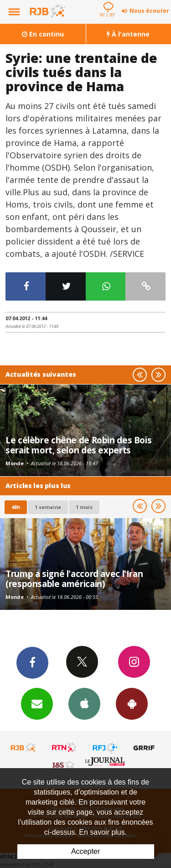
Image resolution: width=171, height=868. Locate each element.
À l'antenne (128, 34)
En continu (43, 34)
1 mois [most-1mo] (84, 507)
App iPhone (84, 703)
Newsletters (37, 703)
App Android (132, 703)
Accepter (85, 851)
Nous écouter (149, 11)
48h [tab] (16, 507)
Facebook (32, 662)
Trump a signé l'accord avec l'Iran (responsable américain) (74, 579)
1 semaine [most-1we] (48, 507)
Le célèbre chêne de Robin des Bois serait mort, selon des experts (78, 445)
